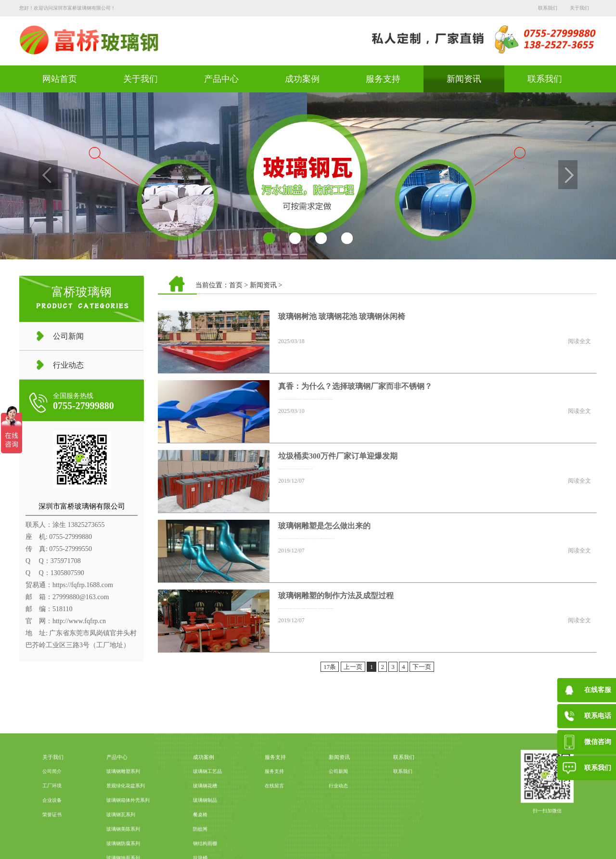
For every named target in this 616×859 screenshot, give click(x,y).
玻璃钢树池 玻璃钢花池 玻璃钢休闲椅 (342, 316)
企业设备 (52, 837)
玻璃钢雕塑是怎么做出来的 (324, 526)
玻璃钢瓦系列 (121, 851)
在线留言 (274, 822)
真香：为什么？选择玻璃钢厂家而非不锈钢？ (355, 386)
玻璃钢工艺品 (207, 808)
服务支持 (383, 79)
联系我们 (548, 8)
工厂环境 (52, 822)
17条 (330, 667)
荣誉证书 (52, 851)
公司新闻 (68, 336)
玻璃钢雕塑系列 (123, 808)
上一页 (353, 667)
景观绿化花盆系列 (126, 822)
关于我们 (579, 8)
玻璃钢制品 (205, 837)
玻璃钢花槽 (205, 822)
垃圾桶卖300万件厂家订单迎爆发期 (338, 456)
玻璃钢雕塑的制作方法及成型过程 (336, 596)
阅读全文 (579, 341)
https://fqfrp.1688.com (83, 585)
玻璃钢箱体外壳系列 (128, 837)
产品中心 (221, 79)
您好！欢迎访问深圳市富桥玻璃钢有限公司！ (67, 8)
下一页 (422, 667)
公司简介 (52, 808)
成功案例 (302, 79)
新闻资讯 (464, 79)
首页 (236, 285)
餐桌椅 (200, 851)
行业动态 (68, 365)
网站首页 (60, 79)
